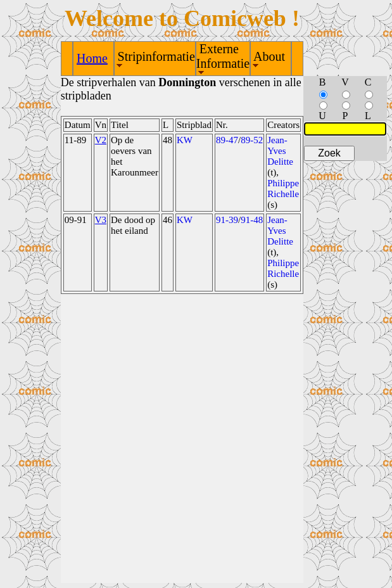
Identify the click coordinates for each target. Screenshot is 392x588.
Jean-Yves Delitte (280, 151)
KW (185, 140)
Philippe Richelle (283, 189)
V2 (101, 140)
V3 (101, 220)
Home (92, 58)
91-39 (227, 220)
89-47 (227, 140)
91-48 (252, 220)
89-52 (252, 140)
